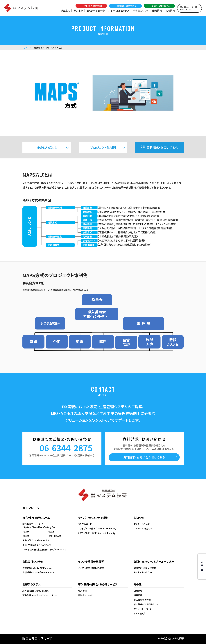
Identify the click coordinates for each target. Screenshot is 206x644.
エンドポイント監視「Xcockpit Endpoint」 (97, 528)
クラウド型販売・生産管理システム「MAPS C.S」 (44, 549)
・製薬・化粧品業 (54, 536)
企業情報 (157, 11)
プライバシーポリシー (144, 609)
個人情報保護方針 (142, 600)
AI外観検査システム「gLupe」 (36, 591)
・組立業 (26, 531)
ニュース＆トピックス (119, 11)
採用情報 (170, 11)
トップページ (33, 508)
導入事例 (78, 11)
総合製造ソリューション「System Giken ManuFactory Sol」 (39, 526)
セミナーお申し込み (143, 572)
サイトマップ (139, 613)
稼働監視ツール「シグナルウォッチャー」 (40, 595)
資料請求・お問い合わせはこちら (144, 457)
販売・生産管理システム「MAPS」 (37, 545)
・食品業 (51, 531)
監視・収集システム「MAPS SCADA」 (39, 572)
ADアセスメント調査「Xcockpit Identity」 (97, 533)
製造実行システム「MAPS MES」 (37, 568)
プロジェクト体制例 (103, 147)
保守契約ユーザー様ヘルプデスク (188, 8)
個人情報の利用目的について (147, 604)
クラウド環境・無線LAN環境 (91, 568)
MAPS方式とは (47, 147)
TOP (25, 48)
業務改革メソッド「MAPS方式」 (37, 540)
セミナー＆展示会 (96, 11)
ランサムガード (85, 524)
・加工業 (26, 536)
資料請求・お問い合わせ (163, 147)
